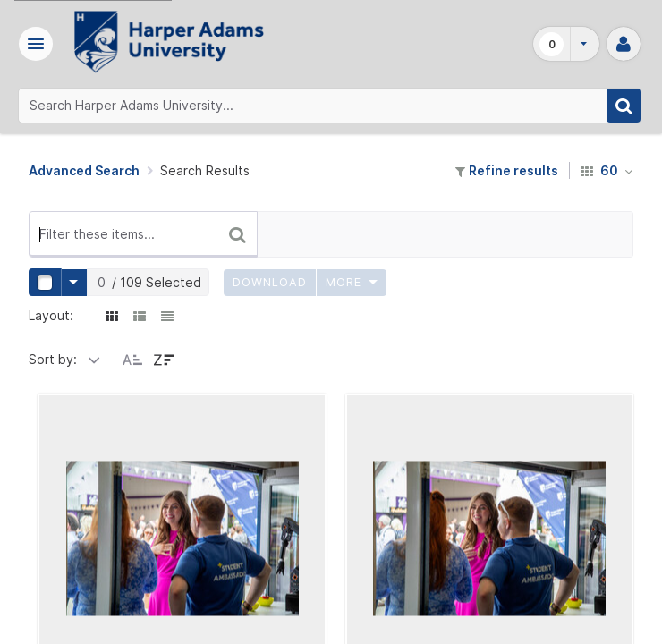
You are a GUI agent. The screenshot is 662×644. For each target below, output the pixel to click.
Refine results (507, 170)
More (352, 282)
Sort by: (53, 359)
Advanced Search (84, 170)
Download (270, 282)
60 (607, 170)
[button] (38, 44)
